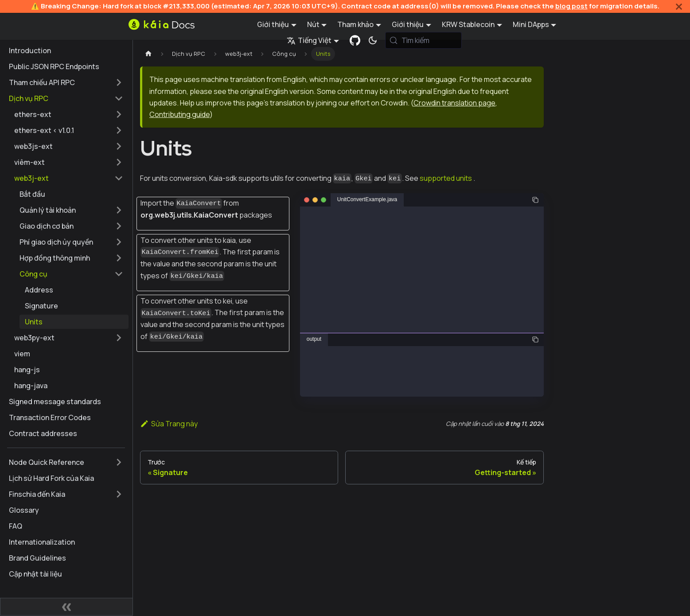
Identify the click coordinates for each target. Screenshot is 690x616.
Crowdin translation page (454, 103)
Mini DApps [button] (531, 24)
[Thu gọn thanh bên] (66, 607)
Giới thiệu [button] (273, 24)
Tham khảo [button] (355, 24)
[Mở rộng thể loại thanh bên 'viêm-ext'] (119, 162)
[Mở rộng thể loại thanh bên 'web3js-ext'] (119, 146)
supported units (446, 178)
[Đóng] (679, 6)
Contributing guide (179, 114)
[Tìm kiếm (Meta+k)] (424, 40)
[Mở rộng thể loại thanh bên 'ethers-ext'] (119, 114)
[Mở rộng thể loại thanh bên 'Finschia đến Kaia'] (119, 494)
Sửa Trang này (169, 424)
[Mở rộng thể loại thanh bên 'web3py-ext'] (119, 338)
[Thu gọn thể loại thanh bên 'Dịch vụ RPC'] (119, 98)
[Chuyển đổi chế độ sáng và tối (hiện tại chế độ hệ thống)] (373, 40)
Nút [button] (313, 24)
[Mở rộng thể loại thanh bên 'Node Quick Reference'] (119, 462)
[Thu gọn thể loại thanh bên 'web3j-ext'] (119, 178)
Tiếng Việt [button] (309, 40)
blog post (571, 6)
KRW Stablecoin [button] (468, 24)
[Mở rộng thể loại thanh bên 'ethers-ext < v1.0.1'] (119, 130)
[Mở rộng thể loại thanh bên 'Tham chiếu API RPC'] (119, 82)
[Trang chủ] (148, 54)
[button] (71, 210)
